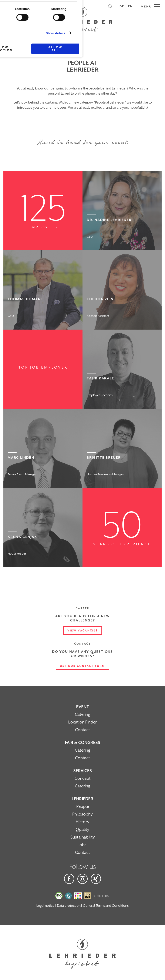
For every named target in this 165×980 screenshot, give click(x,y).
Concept (83, 778)
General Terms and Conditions (106, 906)
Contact (82, 730)
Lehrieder (82, 799)
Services (83, 771)
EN (130, 6)
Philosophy (82, 814)
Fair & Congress (82, 743)
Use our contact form (82, 666)
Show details (56, 33)
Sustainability (83, 837)
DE (122, 6)
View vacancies (83, 631)
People (83, 807)
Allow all (55, 49)
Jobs (82, 845)
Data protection (69, 906)
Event (83, 707)
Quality (82, 830)
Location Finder (82, 722)
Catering (82, 715)
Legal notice (45, 906)
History (82, 822)
